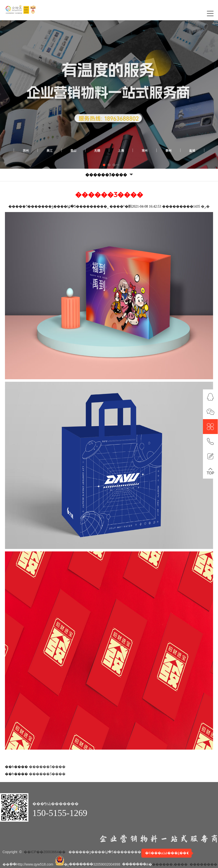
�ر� (205, 206)
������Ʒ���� (47, 767)
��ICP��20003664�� (45, 852)
